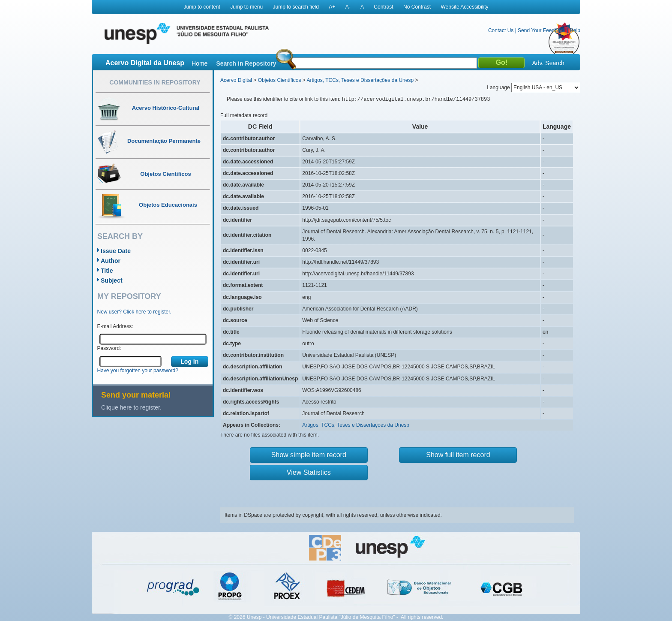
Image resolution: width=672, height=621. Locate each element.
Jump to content (202, 7)
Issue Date (116, 251)
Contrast (383, 7)
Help (575, 30)
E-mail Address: (115, 326)
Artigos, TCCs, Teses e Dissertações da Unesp (360, 80)
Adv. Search (548, 63)
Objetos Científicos (280, 80)
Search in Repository (246, 63)
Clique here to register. (131, 407)
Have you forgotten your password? (138, 371)
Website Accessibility (464, 7)
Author (111, 261)
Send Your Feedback (541, 30)
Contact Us (501, 30)
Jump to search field (296, 7)
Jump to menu (246, 7)
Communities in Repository (155, 82)
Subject (112, 280)
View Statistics (309, 472)
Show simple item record (309, 455)
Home (199, 63)
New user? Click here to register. (134, 312)
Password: (109, 348)
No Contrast (417, 7)
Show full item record (458, 455)
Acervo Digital (236, 80)
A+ (332, 7)
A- (348, 7)
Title (107, 271)
